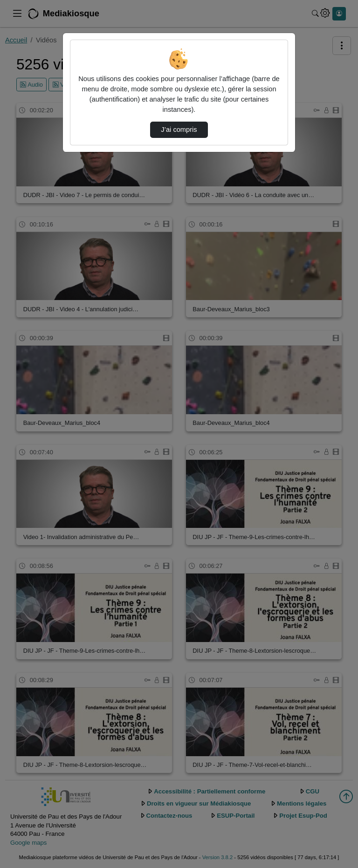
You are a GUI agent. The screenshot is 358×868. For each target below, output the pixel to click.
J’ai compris (179, 130)
